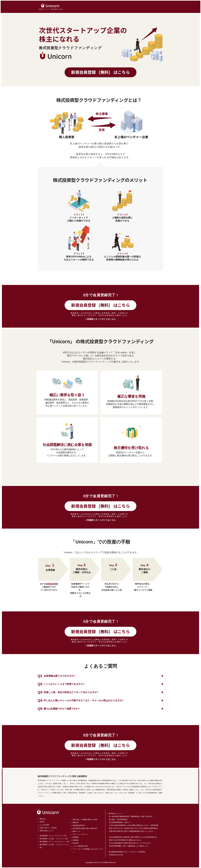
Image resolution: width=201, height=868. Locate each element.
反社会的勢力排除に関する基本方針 (85, 828)
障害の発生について (47, 831)
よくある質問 (44, 825)
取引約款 (76, 843)
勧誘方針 (76, 822)
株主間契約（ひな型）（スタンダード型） (54, 839)
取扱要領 (76, 837)
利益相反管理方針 (79, 825)
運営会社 (43, 819)
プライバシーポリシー (80, 834)
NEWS (42, 822)
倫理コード (76, 831)
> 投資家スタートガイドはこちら (100, 319)
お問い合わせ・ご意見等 (48, 828)
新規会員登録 (101, 72)
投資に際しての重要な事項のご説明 (85, 820)
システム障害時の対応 (80, 846)
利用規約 (76, 840)
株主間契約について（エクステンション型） (55, 842)
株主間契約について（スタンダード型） (54, 836)
